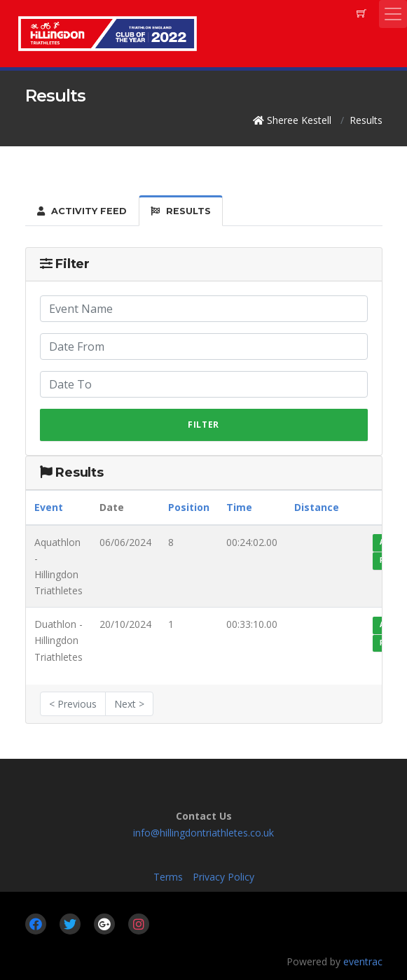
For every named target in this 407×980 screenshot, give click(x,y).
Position (189, 507)
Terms (168, 877)
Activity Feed (82, 211)
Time (239, 507)
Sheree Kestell (299, 120)
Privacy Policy (223, 877)
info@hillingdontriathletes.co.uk (203, 833)
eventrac (363, 961)
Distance (317, 507)
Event (49, 507)
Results (181, 211)
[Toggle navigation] (393, 14)
